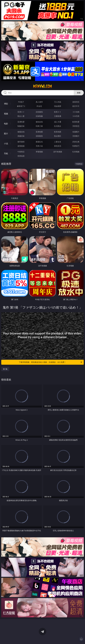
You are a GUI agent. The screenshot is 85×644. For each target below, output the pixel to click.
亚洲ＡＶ (21, 112)
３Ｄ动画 (76, 112)
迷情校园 (21, 146)
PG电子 (21, 102)
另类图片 (76, 136)
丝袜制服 (39, 116)
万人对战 (58, 102)
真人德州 (39, 102)
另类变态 (76, 126)
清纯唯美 (39, 136)
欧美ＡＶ (58, 112)
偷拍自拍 (39, 122)
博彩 (6, 104)
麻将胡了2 (21, 106)
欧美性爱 (76, 122)
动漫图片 (76, 132)
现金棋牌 (58, 106)
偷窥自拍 (21, 132)
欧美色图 (58, 132)
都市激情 (21, 142)
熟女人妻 (21, 116)
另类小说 (39, 146)
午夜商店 (21, 152)
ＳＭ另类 (76, 116)
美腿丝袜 (21, 136)
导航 (6, 153)
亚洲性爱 (21, 122)
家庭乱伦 (39, 142)
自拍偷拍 (39, 112)
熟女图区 (58, 136)
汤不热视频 (58, 152)
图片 (6, 134)
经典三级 (39, 126)
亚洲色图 (39, 132)
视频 (6, 114)
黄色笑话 (58, 146)
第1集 (5, 369)
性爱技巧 (76, 146)
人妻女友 (58, 142)
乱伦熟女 (58, 126)
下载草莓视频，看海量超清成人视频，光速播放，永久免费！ (51, 362)
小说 (6, 144)
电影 (6, 124)
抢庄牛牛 (76, 106)
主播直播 (58, 116)
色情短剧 (21, 156)
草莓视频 (39, 152)
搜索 (79, 93)
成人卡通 (58, 122)
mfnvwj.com (42, 86)
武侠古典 (76, 142)
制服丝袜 (21, 126)
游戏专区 (76, 102)
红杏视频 (76, 152)
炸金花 (39, 106)
